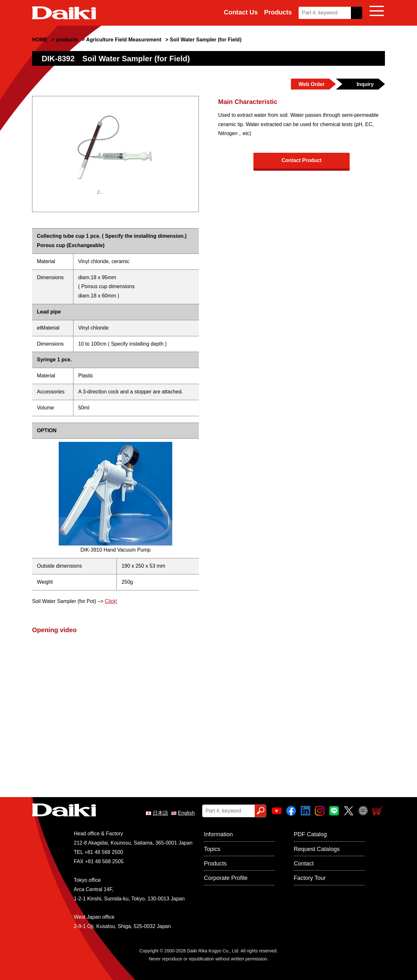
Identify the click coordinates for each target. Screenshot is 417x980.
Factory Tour (310, 878)
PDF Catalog (310, 834)
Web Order (312, 84)
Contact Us (241, 12)
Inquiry (365, 84)
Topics (212, 849)
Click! (111, 601)
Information (218, 834)
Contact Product (302, 160)
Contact (304, 864)
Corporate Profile (226, 878)
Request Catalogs (317, 849)
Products (278, 12)
